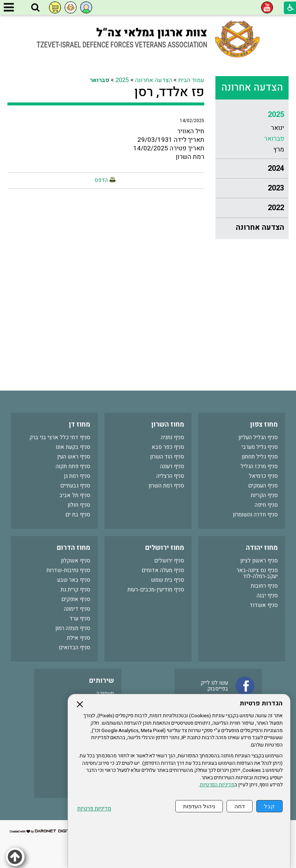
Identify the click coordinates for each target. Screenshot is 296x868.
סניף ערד (80, 619)
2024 (276, 168)
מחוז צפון (264, 425)
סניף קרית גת (75, 590)
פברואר (274, 139)
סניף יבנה (267, 595)
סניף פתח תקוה (73, 466)
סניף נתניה (173, 437)
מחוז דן (79, 425)
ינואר (277, 128)
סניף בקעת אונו (73, 447)
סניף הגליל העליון (258, 437)
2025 (276, 115)
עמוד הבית (191, 80)
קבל (269, 806)
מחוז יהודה (262, 548)
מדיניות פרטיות (94, 809)
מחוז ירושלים (165, 548)
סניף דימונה (77, 609)
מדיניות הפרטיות (217, 785)
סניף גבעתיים (75, 486)
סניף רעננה (172, 466)
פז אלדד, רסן (169, 92)
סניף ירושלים (169, 561)
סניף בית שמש (167, 580)
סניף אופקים (76, 599)
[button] (35, 8)
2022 (276, 208)
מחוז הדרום (74, 548)
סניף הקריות (264, 495)
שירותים (102, 681)
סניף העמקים (263, 486)
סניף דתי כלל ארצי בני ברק (60, 437)
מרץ (279, 149)
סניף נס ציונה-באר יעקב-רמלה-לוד (257, 573)
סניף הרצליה (170, 476)
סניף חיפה (266, 505)
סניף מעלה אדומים (163, 570)
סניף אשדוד (264, 605)
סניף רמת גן (77, 476)
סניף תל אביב (75, 495)
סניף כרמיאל (263, 476)
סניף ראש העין (74, 457)
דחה (240, 806)
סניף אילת (79, 638)
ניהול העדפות (199, 806)
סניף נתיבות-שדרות (68, 570)
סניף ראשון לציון (259, 561)
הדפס (101, 180)
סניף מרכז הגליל (259, 466)
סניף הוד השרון (167, 457)
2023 (276, 188)
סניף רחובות (264, 586)
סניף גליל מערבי (260, 447)
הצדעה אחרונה (252, 87)
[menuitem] (252, 132)
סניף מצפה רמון (73, 628)
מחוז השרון (168, 425)
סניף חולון (79, 505)
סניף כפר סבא (168, 447)
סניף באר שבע (74, 580)
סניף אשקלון (76, 561)
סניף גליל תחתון (260, 457)
